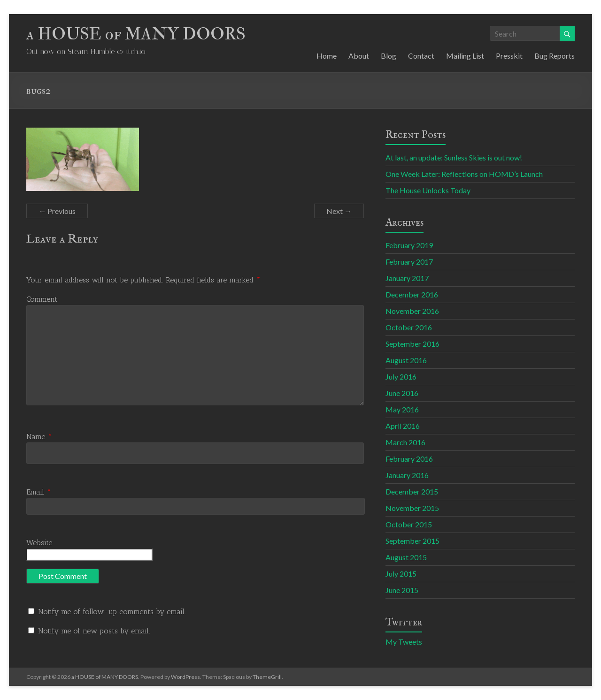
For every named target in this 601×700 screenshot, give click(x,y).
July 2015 (401, 574)
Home (327, 56)
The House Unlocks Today (428, 190)
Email (39, 492)
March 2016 (405, 442)
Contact (421, 56)
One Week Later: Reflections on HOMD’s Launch (464, 174)
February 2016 (409, 459)
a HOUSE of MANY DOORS (136, 34)
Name (39, 437)
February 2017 (409, 262)
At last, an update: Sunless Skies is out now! (454, 157)
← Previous (57, 211)
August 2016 (406, 360)
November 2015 (412, 508)
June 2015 (402, 590)
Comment (42, 299)
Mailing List (465, 56)
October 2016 (409, 327)
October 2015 (409, 524)
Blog (389, 56)
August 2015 (406, 557)
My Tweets (404, 642)
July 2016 (401, 377)
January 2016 (407, 475)
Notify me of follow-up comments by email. (112, 612)
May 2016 (402, 409)
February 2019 (409, 245)
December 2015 (412, 491)
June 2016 (402, 393)
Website (39, 543)
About (359, 56)
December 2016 (412, 294)
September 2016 (412, 344)
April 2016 (403, 426)
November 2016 (412, 311)
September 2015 (412, 541)
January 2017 (407, 278)
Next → (339, 211)
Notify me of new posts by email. (94, 631)
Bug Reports (555, 56)
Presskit (509, 56)
